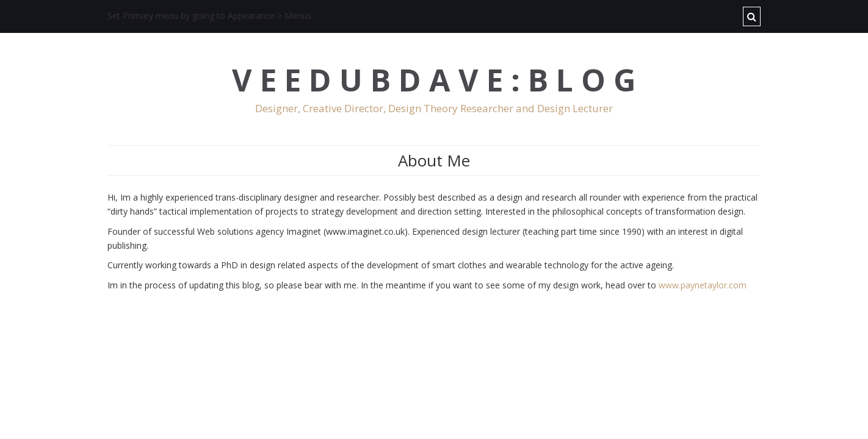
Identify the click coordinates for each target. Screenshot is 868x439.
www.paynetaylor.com (703, 285)
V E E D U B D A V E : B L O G (434, 80)
